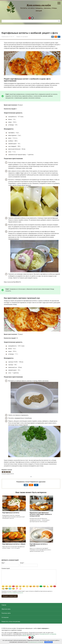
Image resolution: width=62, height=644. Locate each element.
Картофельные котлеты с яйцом (14, 544)
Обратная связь (6, 609)
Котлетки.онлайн (39, 5)
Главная (4, 605)
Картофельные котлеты (11, 513)
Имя (3, 563)
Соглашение (5, 618)
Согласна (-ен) (49, 642)
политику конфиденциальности (15, 593)
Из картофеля (24, 37)
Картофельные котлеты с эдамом (39, 545)
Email (22, 563)
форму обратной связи (29, 636)
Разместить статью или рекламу (11, 622)
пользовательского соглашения (48, 635)
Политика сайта (6, 614)
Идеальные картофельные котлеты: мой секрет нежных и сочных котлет (41, 514)
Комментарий (6, 568)
